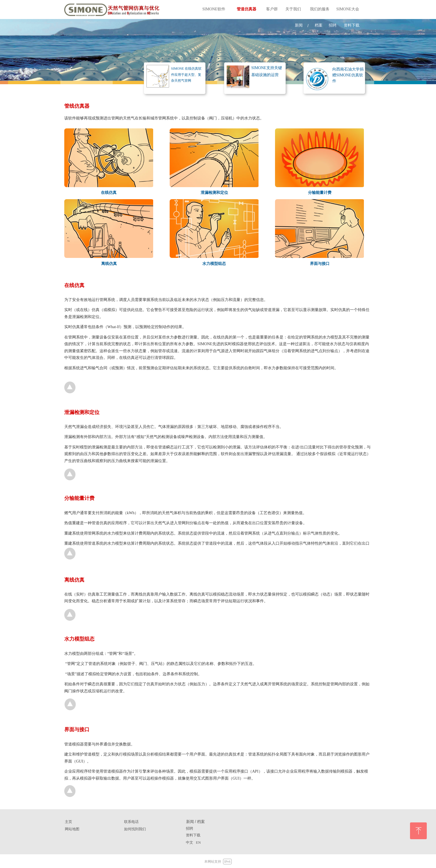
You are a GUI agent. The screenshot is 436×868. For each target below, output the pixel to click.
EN (198, 842)
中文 (189, 842)
